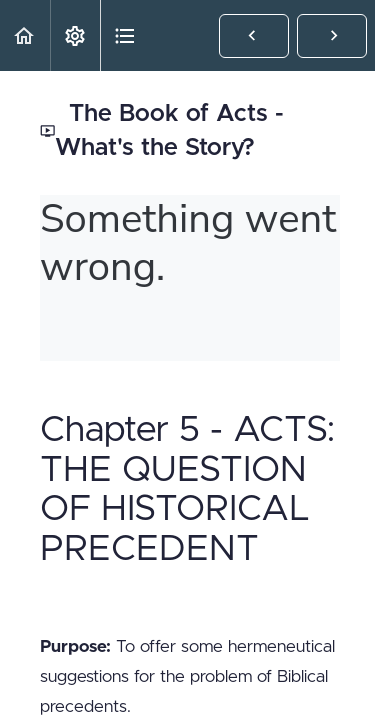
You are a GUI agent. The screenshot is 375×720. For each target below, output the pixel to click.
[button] (25, 35)
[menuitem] (75, 35)
